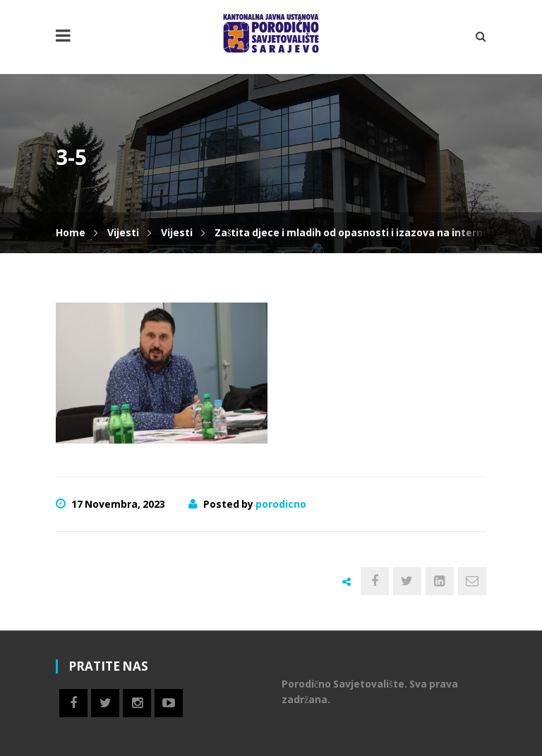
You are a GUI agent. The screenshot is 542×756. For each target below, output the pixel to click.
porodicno (281, 504)
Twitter (105, 703)
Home (71, 232)
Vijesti (123, 232)
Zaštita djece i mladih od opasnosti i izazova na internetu (357, 232)
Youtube (169, 703)
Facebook (73, 703)
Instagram (137, 703)
